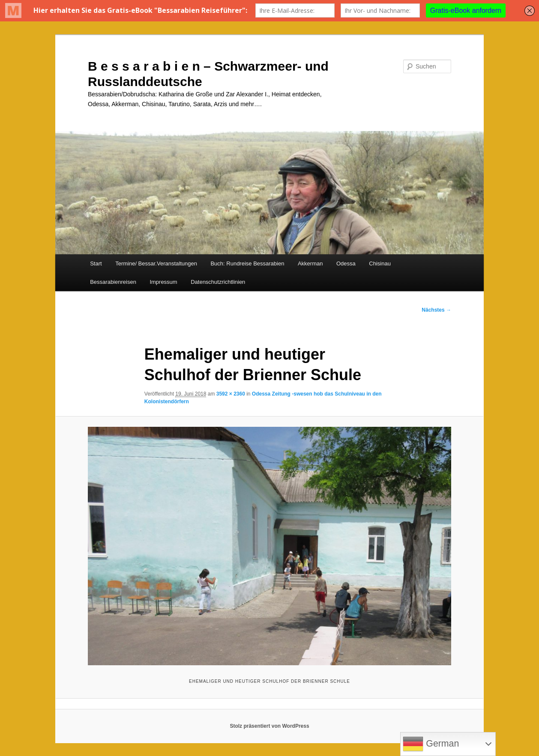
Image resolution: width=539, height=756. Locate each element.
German (431, 744)
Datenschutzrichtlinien (218, 282)
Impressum (163, 282)
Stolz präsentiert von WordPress (269, 726)
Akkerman (310, 263)
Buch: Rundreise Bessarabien (247, 263)
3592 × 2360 (231, 394)
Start (96, 263)
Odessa (346, 263)
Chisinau (380, 263)
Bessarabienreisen (113, 282)
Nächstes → (436, 310)
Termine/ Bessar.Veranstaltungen (156, 263)
